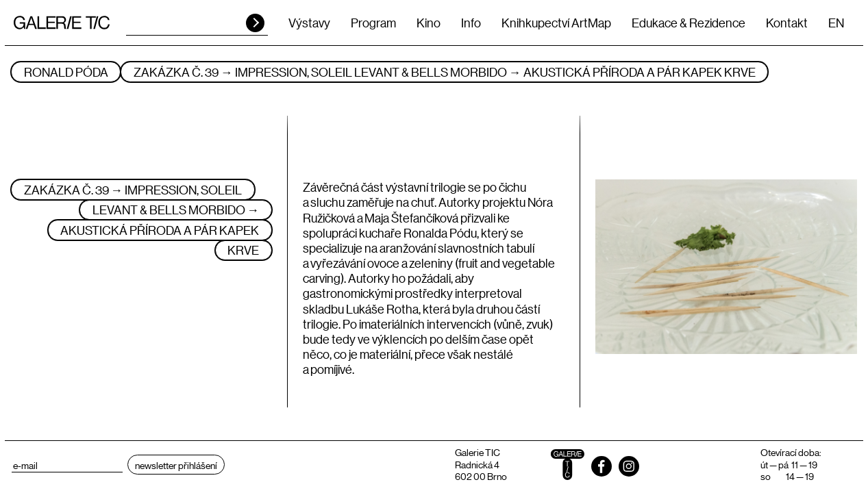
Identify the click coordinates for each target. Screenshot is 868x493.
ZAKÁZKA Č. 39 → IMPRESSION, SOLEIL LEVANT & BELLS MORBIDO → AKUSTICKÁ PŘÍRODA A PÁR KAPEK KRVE (444, 72)
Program (373, 23)
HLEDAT (255, 23)
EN (836, 23)
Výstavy (309, 23)
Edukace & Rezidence (689, 23)
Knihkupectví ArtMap (556, 23)
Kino (429, 23)
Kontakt (787, 23)
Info (471, 23)
